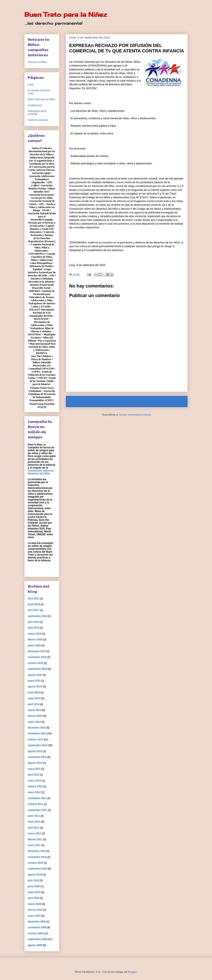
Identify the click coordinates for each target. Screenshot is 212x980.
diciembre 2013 (37, 728)
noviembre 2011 (37, 798)
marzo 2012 (34, 781)
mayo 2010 (34, 892)
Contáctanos (35, 105)
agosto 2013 (35, 751)
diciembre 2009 (37, 922)
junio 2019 (34, 604)
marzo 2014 (34, 710)
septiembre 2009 (37, 939)
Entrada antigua (173, 401)
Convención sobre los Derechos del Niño (41, 472)
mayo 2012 (34, 769)
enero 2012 (34, 792)
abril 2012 (33, 775)
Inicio (131, 401)
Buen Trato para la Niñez (66, 14)
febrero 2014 (35, 716)
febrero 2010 (35, 910)
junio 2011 (34, 816)
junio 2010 (34, 886)
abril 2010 (33, 898)
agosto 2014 (35, 687)
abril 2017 (33, 610)
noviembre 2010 (37, 857)
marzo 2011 (34, 833)
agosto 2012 (35, 763)
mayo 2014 (34, 698)
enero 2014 (34, 722)
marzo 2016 (34, 634)
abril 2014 (33, 704)
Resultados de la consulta (37, 113)
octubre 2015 (35, 663)
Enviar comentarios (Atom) (135, 415)
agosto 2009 (35, 945)
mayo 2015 (34, 681)
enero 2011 (34, 845)
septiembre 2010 (37, 869)
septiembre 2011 (37, 810)
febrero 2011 (35, 839)
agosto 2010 (35, 875)
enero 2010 (34, 916)
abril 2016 (33, 628)
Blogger (132, 972)
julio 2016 (33, 622)
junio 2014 (34, 693)
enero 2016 (34, 646)
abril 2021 (33, 599)
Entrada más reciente (84, 401)
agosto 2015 (35, 675)
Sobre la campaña (38, 120)
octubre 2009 (35, 933)
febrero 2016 (35, 640)
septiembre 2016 (37, 616)
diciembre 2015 (37, 651)
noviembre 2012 (37, 757)
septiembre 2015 (37, 669)
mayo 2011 (34, 822)
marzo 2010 (34, 904)
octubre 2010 (35, 863)
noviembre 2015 (37, 657)
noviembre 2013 (37, 733)
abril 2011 (33, 828)
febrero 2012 (35, 786)
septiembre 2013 (37, 745)
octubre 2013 (35, 740)
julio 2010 (33, 880)
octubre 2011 (35, 804)
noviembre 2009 (37, 927)
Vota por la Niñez (37, 62)
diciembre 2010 (37, 851)
